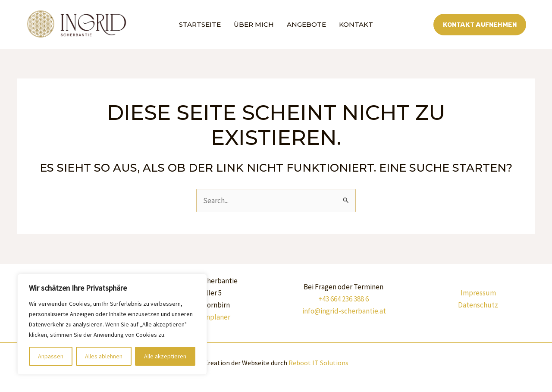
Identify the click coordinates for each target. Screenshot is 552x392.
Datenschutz (478, 305)
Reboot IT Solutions (318, 363)
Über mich (254, 24)
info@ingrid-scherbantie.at (344, 311)
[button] (480, 25)
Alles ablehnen (104, 356)
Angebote (306, 24)
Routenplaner (209, 317)
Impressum (478, 293)
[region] (112, 324)
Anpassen (51, 356)
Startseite (200, 24)
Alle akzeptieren (165, 356)
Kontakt (356, 24)
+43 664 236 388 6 (343, 299)
